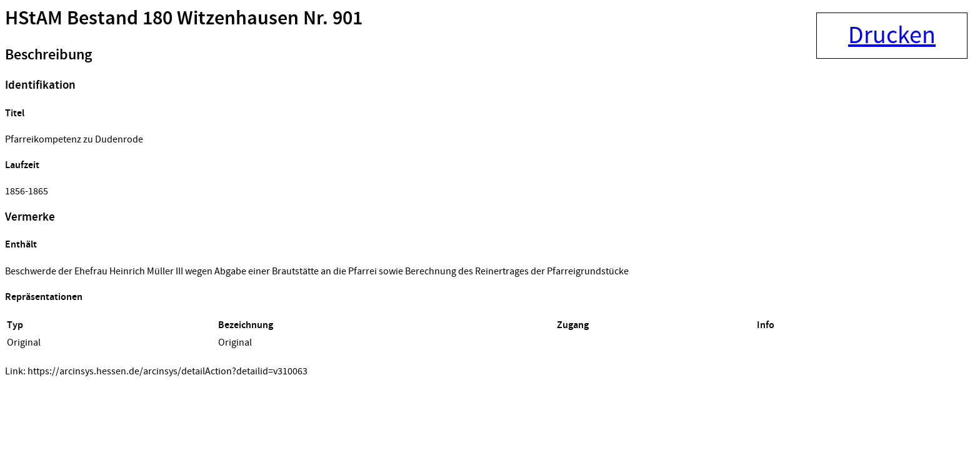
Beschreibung (48, 55)
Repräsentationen (44, 297)
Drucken (892, 36)
